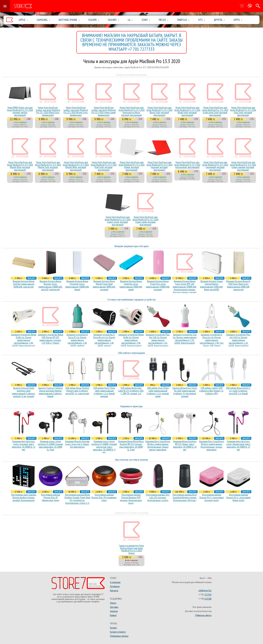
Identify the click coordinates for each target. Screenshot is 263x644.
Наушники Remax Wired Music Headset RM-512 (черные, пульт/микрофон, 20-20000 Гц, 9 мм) (131, 445)
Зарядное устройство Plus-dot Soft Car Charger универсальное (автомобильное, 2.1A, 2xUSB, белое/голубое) (238, 340)
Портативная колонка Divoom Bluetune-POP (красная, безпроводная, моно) (131, 499)
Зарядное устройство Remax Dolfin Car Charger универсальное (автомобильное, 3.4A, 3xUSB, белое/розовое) (131, 340)
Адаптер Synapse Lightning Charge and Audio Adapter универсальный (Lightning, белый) (51, 392)
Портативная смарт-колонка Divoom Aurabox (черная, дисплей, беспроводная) (24, 497)
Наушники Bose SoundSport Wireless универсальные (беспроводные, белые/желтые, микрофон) (158, 445)
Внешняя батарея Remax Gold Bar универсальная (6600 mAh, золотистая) (24, 284)
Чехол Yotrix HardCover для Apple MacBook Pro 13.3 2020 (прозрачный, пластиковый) (187, 165)
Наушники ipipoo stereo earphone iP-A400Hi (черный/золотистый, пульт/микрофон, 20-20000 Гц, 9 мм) (104, 447)
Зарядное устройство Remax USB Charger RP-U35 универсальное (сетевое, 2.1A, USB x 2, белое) (51, 339)
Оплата (113, 603)
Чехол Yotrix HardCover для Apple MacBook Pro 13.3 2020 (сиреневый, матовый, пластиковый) (215, 166)
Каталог (113, 628)
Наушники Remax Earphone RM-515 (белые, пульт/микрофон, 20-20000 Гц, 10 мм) (185, 445)
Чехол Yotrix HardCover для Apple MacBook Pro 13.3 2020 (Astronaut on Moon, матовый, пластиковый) (131, 111)
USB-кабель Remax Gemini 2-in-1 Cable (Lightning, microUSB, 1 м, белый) (238, 391)
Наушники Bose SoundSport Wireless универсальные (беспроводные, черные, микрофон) (212, 445)
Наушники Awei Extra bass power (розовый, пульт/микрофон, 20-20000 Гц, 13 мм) (24, 445)
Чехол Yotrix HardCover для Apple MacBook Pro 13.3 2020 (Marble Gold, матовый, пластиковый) (48, 166)
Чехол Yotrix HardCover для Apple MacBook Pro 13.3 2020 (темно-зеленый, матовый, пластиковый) (243, 166)
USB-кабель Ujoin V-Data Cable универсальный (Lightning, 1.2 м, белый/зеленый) (104, 392)
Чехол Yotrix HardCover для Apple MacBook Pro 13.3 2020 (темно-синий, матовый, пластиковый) (145, 221)
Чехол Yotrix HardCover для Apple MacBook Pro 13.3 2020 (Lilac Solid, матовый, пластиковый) (243, 111)
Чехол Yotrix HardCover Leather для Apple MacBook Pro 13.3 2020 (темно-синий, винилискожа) (104, 111)
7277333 (208, 595)
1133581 (208, 599)
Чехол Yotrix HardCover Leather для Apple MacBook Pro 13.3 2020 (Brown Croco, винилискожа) (76, 111)
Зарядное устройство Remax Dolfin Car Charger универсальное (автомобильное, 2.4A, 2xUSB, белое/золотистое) (24, 340)
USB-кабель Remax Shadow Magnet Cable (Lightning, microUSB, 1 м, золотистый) (77, 391)
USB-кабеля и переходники (131, 353)
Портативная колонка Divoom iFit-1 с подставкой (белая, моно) (238, 497)
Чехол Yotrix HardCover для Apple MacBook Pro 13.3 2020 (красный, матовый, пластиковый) (159, 166)
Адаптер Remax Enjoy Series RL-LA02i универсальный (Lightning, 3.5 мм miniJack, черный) (185, 392)
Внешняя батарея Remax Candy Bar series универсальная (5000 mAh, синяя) (131, 285)
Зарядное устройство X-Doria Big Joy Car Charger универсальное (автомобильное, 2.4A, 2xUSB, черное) (104, 340)
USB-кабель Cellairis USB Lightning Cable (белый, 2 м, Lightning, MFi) (212, 391)
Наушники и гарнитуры (131, 406)
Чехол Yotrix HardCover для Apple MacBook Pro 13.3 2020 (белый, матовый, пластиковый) (131, 166)
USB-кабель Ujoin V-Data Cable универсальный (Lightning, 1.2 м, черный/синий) (158, 392)
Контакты (114, 590)
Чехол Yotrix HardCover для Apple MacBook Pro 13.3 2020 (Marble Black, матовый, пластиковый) (20, 166)
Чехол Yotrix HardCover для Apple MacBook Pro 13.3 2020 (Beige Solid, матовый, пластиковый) (159, 111)
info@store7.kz (205, 590)
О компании (115, 582)
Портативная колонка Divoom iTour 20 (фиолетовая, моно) (51, 497)
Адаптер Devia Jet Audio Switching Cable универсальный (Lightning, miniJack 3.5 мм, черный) (24, 392)
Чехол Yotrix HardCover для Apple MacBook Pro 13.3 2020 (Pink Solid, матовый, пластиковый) (104, 166)
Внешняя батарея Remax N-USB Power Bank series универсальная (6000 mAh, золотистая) (238, 285)
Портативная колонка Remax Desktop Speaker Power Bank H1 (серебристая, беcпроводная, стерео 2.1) (77, 499)
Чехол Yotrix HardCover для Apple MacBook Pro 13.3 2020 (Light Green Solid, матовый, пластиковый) (215, 111)
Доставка (114, 607)
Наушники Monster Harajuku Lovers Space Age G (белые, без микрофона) (77, 444)
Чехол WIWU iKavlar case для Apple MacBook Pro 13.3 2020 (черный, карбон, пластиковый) (20, 111)
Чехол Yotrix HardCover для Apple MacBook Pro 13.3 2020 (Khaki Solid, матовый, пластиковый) (187, 111)
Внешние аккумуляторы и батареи (132, 246)
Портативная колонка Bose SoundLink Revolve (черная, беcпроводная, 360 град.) (185, 497)
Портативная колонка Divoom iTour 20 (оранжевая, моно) (104, 497)
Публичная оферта (203, 615)
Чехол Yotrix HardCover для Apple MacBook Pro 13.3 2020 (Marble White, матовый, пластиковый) (76, 166)
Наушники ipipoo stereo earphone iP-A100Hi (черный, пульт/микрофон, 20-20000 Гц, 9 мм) (50, 445)
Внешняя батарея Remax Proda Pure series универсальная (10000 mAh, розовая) (158, 285)
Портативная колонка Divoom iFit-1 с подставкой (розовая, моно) (212, 497)
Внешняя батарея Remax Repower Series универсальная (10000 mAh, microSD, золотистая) (50, 285)
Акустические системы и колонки (131, 460)
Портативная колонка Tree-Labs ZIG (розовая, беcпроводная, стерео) (158, 497)
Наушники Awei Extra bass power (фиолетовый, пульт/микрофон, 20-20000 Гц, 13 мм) (238, 445)
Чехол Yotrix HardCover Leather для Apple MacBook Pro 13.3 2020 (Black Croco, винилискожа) (48, 111)
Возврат (113, 615)
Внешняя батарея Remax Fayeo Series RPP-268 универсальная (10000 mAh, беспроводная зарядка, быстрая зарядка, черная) (185, 287)
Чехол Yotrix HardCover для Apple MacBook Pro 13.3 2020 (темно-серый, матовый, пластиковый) (118, 221)
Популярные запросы (119, 636)
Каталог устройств (118, 632)
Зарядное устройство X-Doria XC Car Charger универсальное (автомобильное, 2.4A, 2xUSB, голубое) (77, 340)
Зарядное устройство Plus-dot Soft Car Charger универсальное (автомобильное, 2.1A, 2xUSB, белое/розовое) (158, 340)
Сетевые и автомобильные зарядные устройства (131, 300)
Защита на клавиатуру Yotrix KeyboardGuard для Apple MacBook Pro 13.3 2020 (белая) (131, 549)
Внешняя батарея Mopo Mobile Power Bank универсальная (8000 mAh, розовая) (104, 285)
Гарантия (114, 611)
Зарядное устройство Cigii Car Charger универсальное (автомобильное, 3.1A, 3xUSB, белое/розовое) (185, 339)
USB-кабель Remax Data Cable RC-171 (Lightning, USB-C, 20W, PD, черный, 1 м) (131, 391)
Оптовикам (115, 586)
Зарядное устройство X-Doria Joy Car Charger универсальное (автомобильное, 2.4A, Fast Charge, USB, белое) (212, 340)
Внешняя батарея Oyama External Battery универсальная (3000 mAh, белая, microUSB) (212, 285)
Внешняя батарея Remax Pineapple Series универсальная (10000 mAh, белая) (77, 285)
